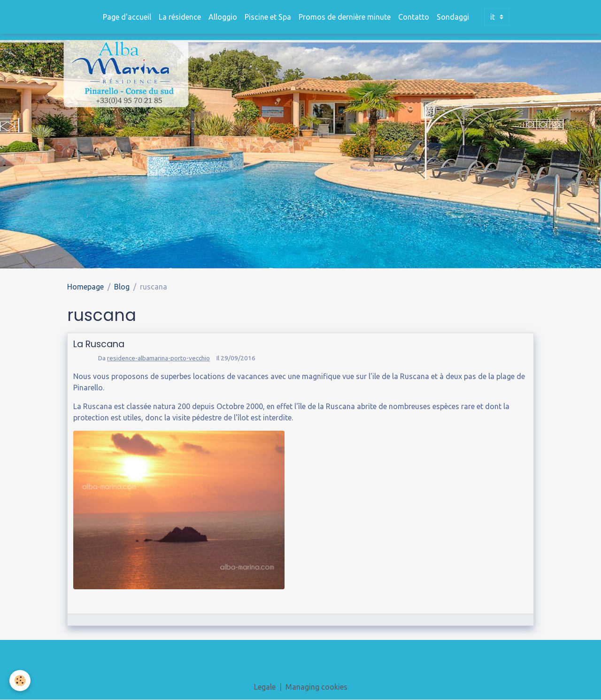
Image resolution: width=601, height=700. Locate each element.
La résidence (180, 17)
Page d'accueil (127, 17)
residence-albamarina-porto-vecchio (158, 358)
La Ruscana (99, 344)
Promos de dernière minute (345, 17)
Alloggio (223, 17)
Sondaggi (453, 17)
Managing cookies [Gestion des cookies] (316, 687)
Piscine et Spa (268, 17)
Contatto (414, 17)
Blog (122, 287)
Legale (265, 687)
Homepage (85, 287)
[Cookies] (20, 681)
